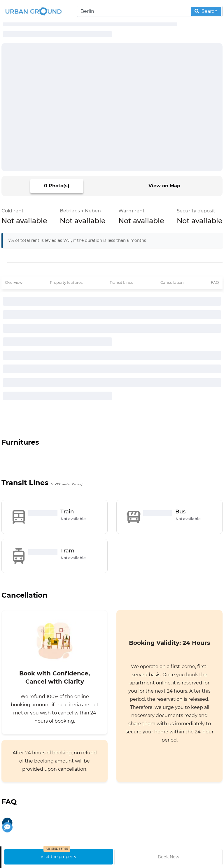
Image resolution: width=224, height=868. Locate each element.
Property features (66, 282)
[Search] (150, 11)
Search (206, 11)
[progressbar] (57, 34)
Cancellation (172, 282)
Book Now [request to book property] (168, 857)
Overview (14, 282)
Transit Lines (121, 282)
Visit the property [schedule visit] (58, 857)
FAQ (215, 282)
